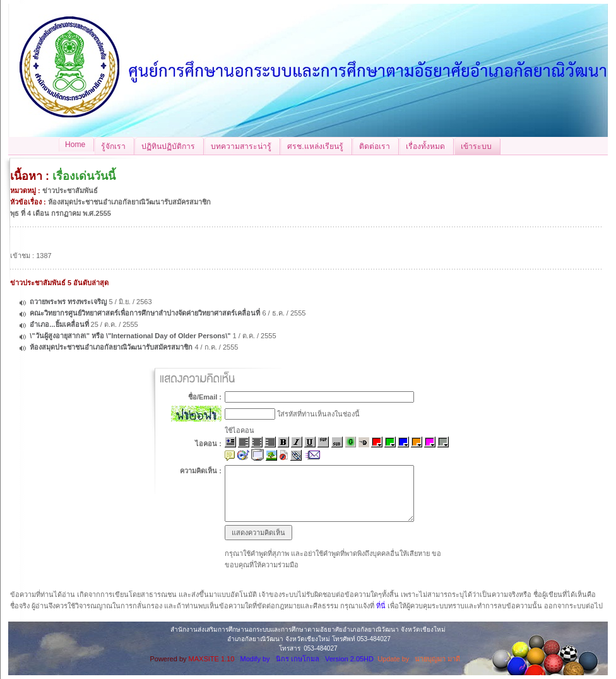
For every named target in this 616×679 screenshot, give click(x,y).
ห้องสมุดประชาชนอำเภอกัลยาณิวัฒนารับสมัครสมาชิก (111, 347)
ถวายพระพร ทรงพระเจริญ (68, 302)
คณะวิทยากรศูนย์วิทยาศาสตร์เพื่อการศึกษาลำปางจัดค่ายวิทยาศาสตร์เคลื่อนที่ (146, 313)
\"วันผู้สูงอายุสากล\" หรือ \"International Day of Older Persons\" (131, 336)
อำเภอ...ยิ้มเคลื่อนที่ (59, 324)
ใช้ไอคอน (240, 430)
